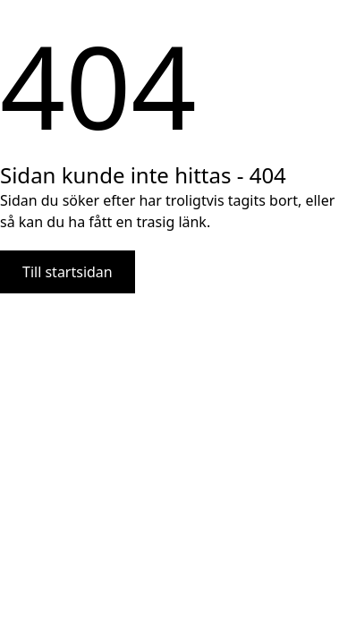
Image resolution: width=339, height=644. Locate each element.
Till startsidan (68, 272)
